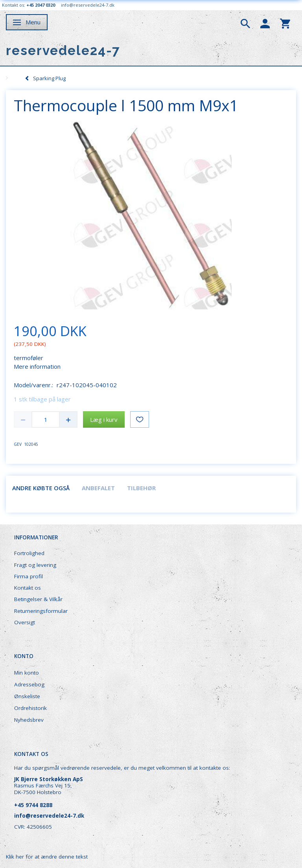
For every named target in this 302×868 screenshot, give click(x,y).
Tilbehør (141, 488)
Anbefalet (98, 488)
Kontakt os (28, 588)
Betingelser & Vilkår (38, 599)
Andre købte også (41, 488)
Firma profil (29, 576)
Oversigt (25, 622)
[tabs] (245, 23)
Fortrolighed (29, 553)
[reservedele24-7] (63, 51)
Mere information (37, 366)
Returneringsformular (41, 611)
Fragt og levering (35, 565)
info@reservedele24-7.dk (88, 5)
